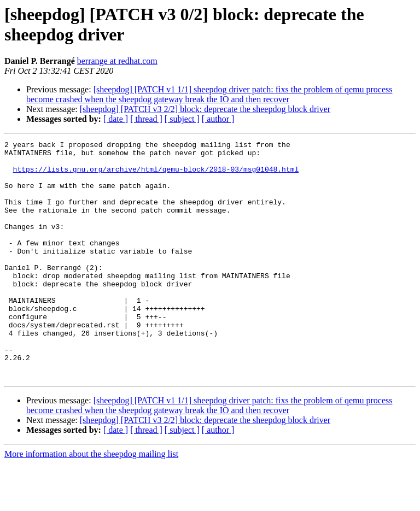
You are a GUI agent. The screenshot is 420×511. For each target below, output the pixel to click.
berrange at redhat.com (117, 61)
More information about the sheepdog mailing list (91, 501)
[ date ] (116, 119)
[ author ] (218, 119)
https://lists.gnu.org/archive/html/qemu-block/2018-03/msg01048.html (156, 175)
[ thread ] (146, 119)
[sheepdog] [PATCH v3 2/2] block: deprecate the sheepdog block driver (205, 109)
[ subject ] (182, 119)
